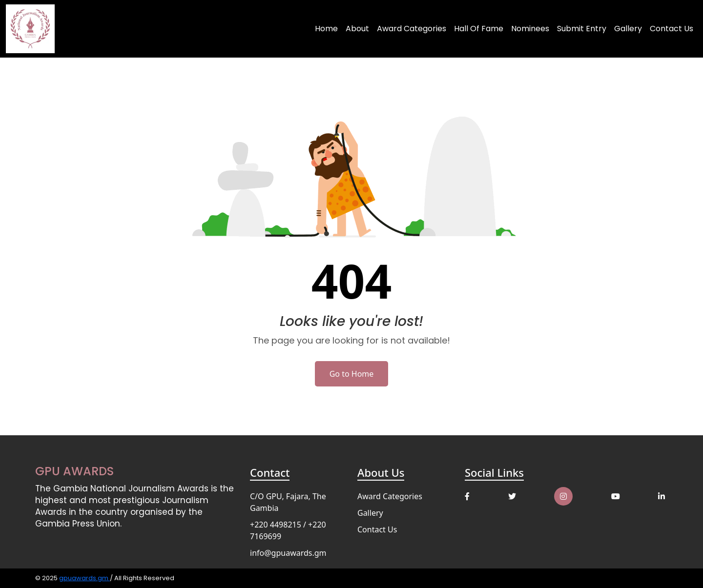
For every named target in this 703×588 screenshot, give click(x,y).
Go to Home (352, 374)
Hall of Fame (479, 29)
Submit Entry (582, 29)
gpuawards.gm (84, 578)
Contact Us (672, 29)
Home (326, 29)
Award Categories (412, 29)
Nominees (530, 29)
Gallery (628, 29)
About (357, 29)
